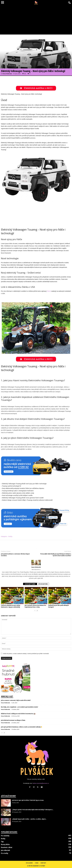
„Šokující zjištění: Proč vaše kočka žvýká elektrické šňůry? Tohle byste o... (33, 810)
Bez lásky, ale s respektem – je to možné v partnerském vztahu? (19, 707)
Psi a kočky (5, 853)
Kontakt (43, 863)
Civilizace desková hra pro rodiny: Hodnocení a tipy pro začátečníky (11, 606)
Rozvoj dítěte (5, 844)
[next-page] (37, 611)
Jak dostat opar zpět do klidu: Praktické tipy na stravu (28, 800)
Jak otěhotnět (6, 850)
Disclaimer (29, 863)
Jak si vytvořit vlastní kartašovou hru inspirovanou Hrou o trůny (35, 606)
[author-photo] (36, 563)
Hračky (3, 839)
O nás (37, 863)
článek (49, 291)
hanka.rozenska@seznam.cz (41, 783)
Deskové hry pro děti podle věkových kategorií (59, 606)
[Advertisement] (36, 20)
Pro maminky (5, 836)
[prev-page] (35, 611)
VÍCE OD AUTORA (43, 584)
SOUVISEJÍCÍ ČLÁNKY (30, 584)
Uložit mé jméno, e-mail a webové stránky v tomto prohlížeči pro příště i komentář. (26, 654)
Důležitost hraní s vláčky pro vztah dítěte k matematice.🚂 (18, 714)
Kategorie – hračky (7, 536)
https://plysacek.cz (36, 570)
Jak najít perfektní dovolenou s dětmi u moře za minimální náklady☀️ (22, 727)
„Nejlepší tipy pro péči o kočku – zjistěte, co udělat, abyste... (29, 819)
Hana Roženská (7, 74)
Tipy (2, 842)
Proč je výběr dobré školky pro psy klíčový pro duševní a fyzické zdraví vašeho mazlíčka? (56, 555)
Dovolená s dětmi (7, 847)
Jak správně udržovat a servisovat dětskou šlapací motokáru (15, 555)
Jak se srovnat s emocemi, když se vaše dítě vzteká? (16, 700)
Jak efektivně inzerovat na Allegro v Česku (13, 720)
